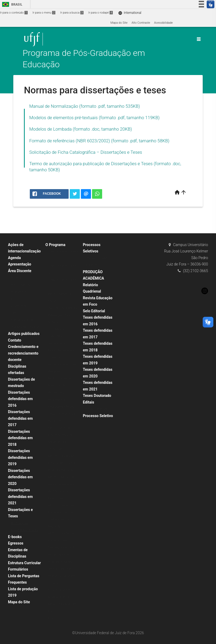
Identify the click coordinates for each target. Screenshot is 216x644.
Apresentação (20, 264)
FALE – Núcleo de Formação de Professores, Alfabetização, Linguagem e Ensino (62, 392)
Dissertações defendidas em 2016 (20, 399)
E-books (15, 537)
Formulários (18, 569)
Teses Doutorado (97, 396)
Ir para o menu (44, 13)
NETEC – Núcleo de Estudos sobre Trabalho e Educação (62, 541)
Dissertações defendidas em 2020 (20, 477)
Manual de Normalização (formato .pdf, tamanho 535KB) (85, 106)
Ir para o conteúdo (14, 13)
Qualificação (19, 306)
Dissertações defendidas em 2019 (20, 457)
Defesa (15, 313)
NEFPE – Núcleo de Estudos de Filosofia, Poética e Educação (62, 463)
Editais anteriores (97, 409)
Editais (89, 402)
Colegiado (55, 357)
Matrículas (18, 278)
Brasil (11, 4)
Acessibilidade (163, 23)
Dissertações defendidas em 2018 (20, 438)
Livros (52, 618)
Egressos (16, 543)
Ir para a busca (72, 13)
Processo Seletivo (98, 416)
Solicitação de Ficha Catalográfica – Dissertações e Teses (86, 152)
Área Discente (20, 271)
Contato (15, 340)
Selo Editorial (94, 311)
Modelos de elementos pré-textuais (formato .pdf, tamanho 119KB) (94, 118)
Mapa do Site (119, 23)
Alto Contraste (141, 23)
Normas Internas (59, 597)
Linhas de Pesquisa (61, 350)
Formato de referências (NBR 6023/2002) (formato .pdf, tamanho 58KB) (99, 141)
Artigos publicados (24, 334)
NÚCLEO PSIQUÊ (59, 590)
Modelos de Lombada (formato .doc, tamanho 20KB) (81, 129)
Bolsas (15, 299)
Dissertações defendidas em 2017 (20, 418)
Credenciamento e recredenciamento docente (23, 353)
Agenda (14, 258)
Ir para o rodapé (101, 13)
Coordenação (57, 329)
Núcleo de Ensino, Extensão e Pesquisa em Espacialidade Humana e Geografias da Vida (63, 569)
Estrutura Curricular (24, 563)
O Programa (55, 245)
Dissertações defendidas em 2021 (20, 496)
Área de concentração (63, 308)
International (130, 13)
